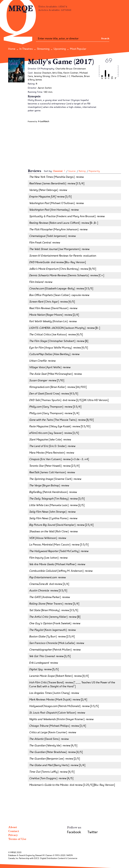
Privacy (13, 835)
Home (12, 49)
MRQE (21, 9)
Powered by (38, 121)
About (13, 827)
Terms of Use (17, 839)
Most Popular (78, 49)
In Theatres (26, 49)
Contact (14, 831)
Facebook (74, 832)
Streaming (43, 49)
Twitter (93, 832)
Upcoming (60, 49)
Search (105, 38)
